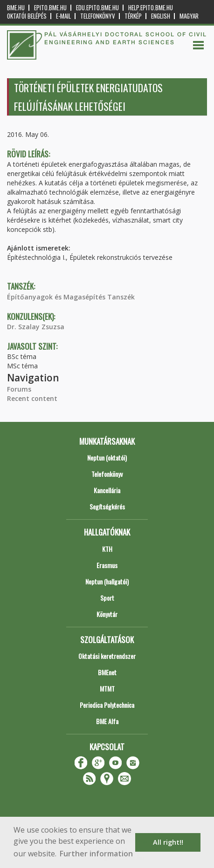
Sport (107, 598)
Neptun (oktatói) (107, 458)
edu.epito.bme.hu (97, 8)
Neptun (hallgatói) (107, 581)
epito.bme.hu (50, 8)
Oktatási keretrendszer (107, 656)
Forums (19, 389)
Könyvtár (107, 614)
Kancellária (107, 490)
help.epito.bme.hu (151, 8)
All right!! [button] (168, 842)
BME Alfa (107, 721)
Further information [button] (96, 854)
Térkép (133, 16)
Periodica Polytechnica (107, 705)
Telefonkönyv (98, 16)
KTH (107, 549)
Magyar (189, 16)
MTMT (107, 688)
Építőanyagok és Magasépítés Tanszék (71, 297)
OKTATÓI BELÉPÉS (27, 16)
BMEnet (107, 672)
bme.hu (16, 8)
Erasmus (107, 565)
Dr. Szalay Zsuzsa (36, 327)
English (161, 16)
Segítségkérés (107, 506)
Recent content (32, 398)
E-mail (63, 16)
